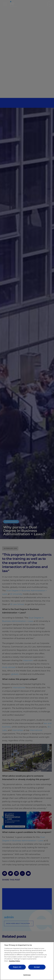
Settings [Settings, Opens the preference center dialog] (27, 975)
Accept (37, 967)
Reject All (17, 967)
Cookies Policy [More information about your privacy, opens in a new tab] (15, 961)
